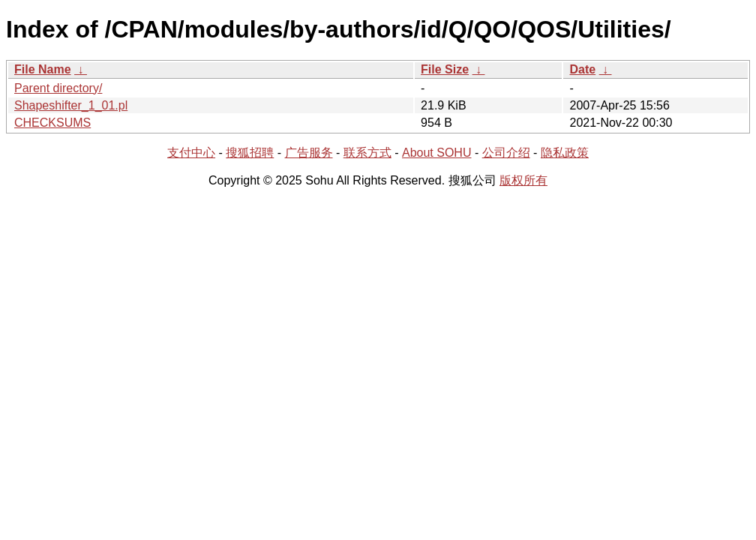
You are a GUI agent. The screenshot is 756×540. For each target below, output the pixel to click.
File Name (43, 69)
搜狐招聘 (250, 153)
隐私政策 (565, 153)
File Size (445, 69)
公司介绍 (506, 153)
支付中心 (191, 153)
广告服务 (309, 153)
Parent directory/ (58, 88)
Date (582, 69)
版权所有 (523, 180)
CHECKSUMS (52, 123)
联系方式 (367, 153)
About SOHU (436, 153)
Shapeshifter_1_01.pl (71, 105)
